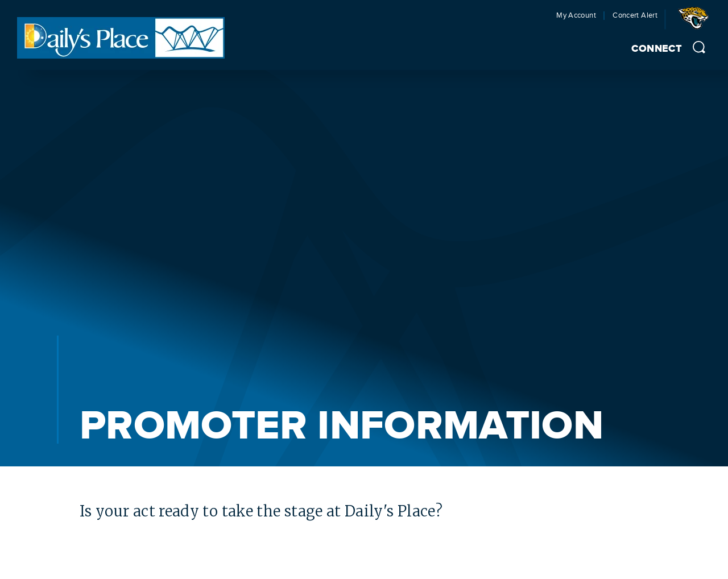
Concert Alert (635, 16)
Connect (657, 49)
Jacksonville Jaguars (696, 22)
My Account (576, 16)
